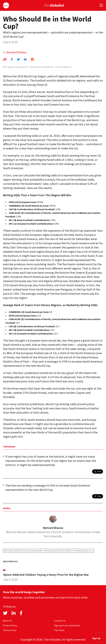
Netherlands (46, 551)
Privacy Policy (10, 625)
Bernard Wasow (17, 52)
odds (57, 551)
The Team (59, 630)
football (24, 551)
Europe (15, 551)
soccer (64, 551)
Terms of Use (10, 630)
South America (76, 551)
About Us (8, 621)
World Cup (89, 551)
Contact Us (60, 621)
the (54, 5)
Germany (35, 551)
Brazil (6, 551)
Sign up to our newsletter (67, 625)
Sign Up (96, 638)
